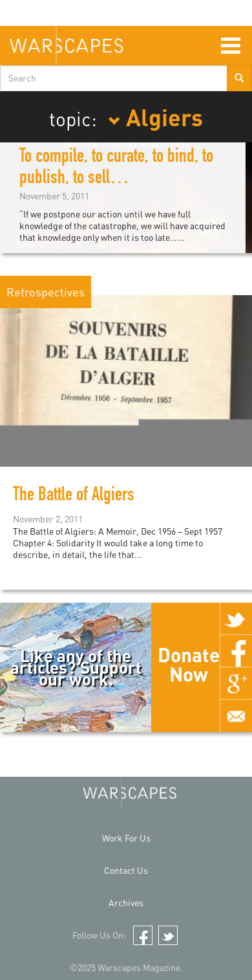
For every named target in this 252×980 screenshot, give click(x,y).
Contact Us (126, 870)
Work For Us (126, 838)
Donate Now (189, 664)
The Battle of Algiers (74, 496)
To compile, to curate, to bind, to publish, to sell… (116, 169)
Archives (126, 903)
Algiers (155, 117)
